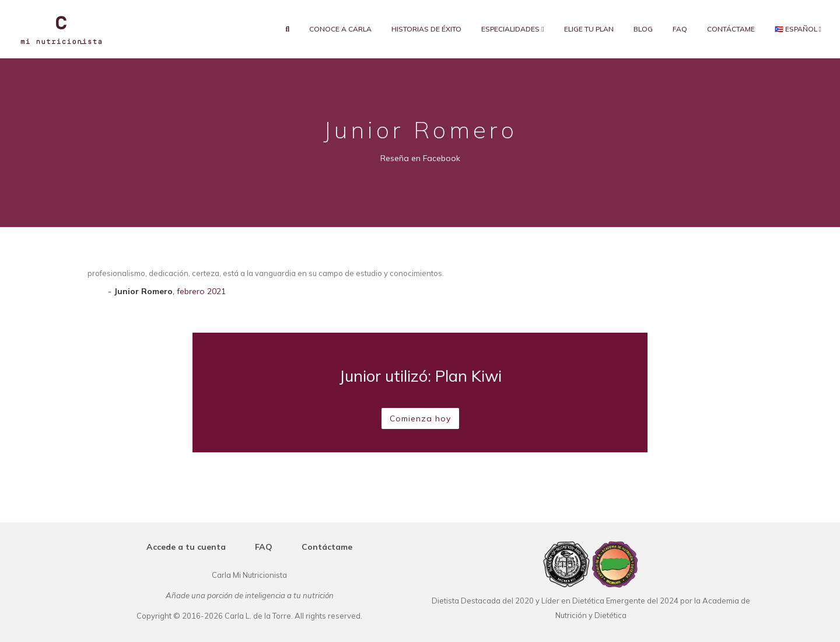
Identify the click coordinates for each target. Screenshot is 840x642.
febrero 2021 (201, 291)
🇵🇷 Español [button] (798, 29)
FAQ (680, 29)
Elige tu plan (589, 29)
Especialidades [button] (512, 29)
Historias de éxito (426, 29)
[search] (288, 29)
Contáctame (731, 29)
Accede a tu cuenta (186, 547)
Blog (643, 29)
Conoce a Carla (340, 29)
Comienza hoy (420, 418)
